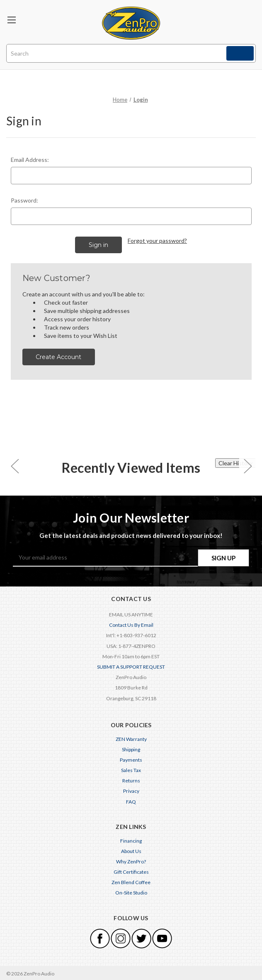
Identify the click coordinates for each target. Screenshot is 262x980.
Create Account (58, 356)
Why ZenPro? (131, 860)
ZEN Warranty (131, 738)
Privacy (131, 790)
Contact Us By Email (131, 624)
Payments (131, 759)
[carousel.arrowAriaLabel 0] (15, 464)
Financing (131, 839)
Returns (131, 779)
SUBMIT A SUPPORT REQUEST (131, 666)
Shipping (131, 748)
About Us (131, 850)
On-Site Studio (131, 891)
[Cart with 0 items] (247, 19)
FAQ (131, 800)
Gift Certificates (131, 871)
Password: (24, 200)
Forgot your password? (157, 241)
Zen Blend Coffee (131, 881)
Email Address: (30, 160)
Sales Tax (131, 769)
